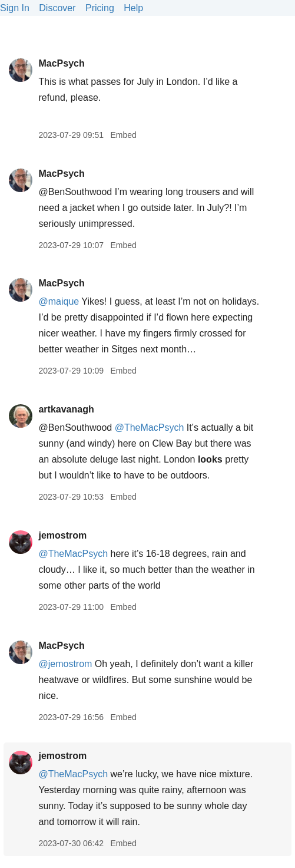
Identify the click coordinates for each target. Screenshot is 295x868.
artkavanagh (66, 409)
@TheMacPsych (150, 428)
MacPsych (61, 63)
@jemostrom (65, 664)
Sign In (15, 8)
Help (133, 8)
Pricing (100, 8)
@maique (59, 301)
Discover (57, 8)
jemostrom (62, 535)
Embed (123, 135)
